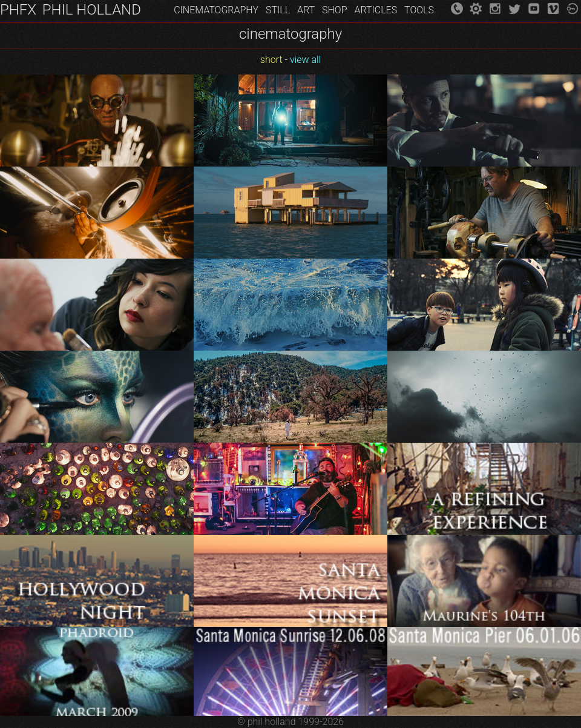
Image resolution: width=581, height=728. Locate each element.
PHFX (18, 10)
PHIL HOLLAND (92, 10)
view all (305, 60)
